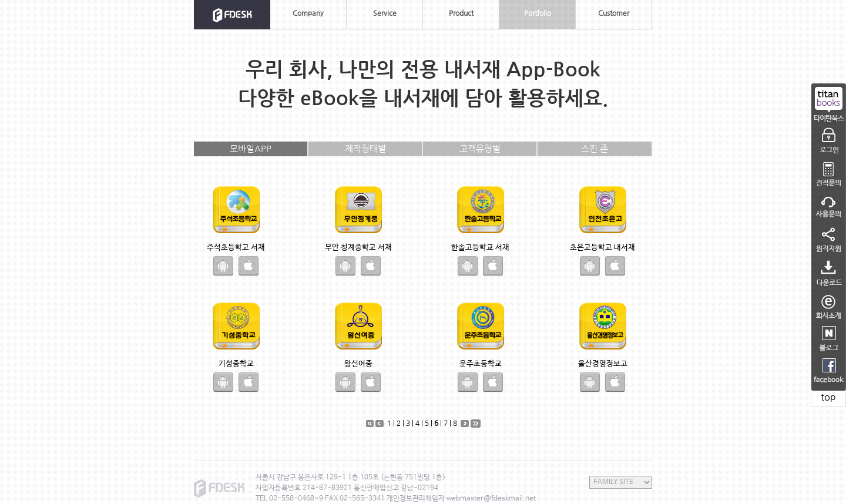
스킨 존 (595, 148)
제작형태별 (365, 148)
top (828, 397)
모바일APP (251, 148)
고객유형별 (480, 148)
